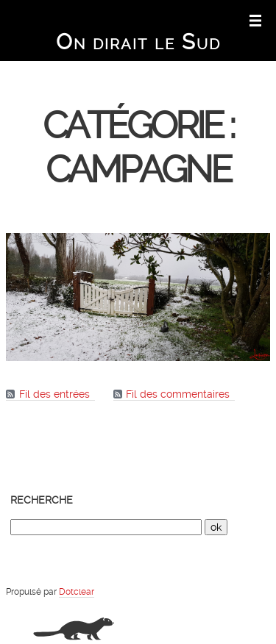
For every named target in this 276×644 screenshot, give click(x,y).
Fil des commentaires (178, 394)
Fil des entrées (54, 394)
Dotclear (77, 592)
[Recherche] (106, 527)
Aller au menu (135, 19)
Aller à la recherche (188, 19)
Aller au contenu (85, 19)
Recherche (42, 500)
